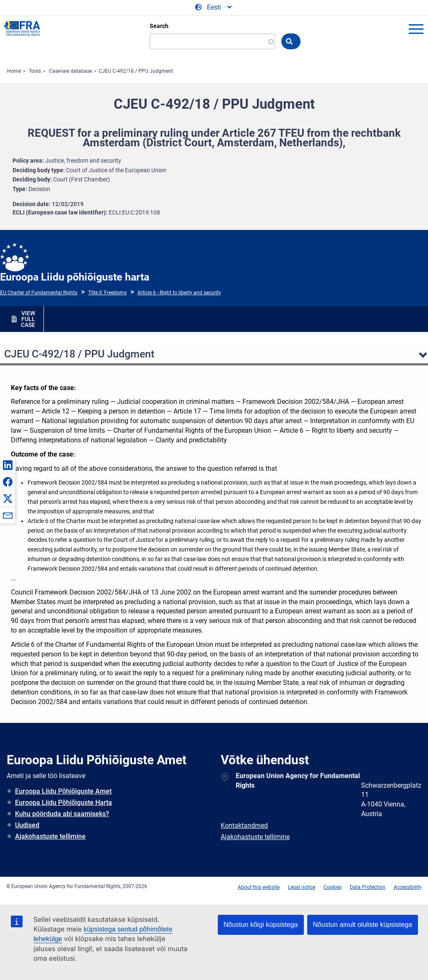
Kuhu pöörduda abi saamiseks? (62, 814)
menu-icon (416, 29)
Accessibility (408, 887)
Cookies (332, 887)
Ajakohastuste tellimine (50, 836)
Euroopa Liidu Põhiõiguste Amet (63, 791)
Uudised (27, 825)
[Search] (212, 41)
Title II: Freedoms (107, 293)
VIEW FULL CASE (28, 319)
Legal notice (302, 887)
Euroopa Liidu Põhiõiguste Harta (64, 803)
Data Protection (368, 887)
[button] (8, 465)
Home (14, 71)
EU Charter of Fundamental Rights (39, 293)
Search (159, 26)
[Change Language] (214, 8)
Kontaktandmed (244, 826)
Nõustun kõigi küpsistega (261, 925)
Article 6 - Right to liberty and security (179, 293)
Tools (35, 71)
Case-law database (70, 71)
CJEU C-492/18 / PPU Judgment (136, 71)
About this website (259, 887)
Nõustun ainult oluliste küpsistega (363, 925)
